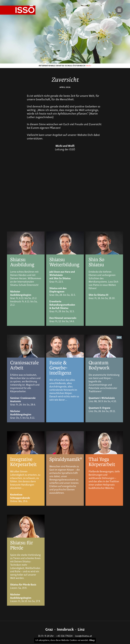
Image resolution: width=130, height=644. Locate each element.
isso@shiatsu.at (83, 636)
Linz (81, 629)
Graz (49, 629)
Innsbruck (65, 629)
